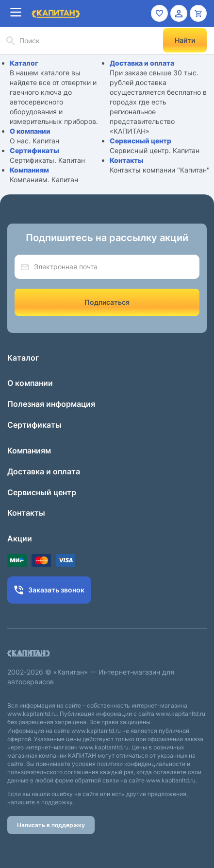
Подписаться (107, 302)
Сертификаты (34, 150)
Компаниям (29, 170)
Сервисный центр (140, 141)
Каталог (24, 63)
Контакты (127, 160)
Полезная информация (51, 404)
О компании (30, 131)
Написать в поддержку (51, 825)
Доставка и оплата (142, 63)
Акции (20, 538)
